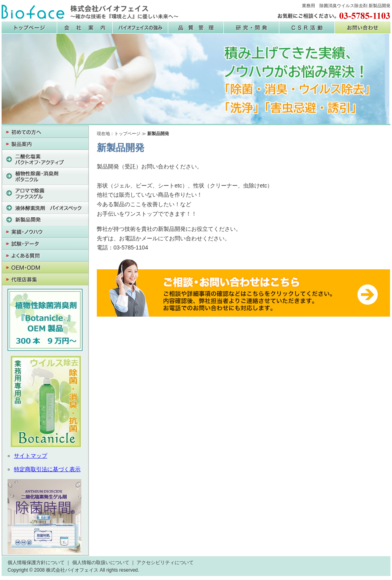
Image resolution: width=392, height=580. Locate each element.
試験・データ (45, 244)
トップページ (127, 133)
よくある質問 (45, 255)
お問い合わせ (363, 27)
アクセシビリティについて (165, 563)
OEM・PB (45, 267)
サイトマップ (31, 456)
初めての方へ (45, 132)
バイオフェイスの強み (140, 27)
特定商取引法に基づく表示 (47, 469)
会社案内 (85, 27)
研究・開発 (252, 27)
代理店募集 (45, 279)
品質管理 (196, 27)
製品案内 (45, 144)
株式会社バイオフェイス (90, 12)
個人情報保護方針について (36, 563)
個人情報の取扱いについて (101, 563)
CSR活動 (307, 27)
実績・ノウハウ (45, 232)
